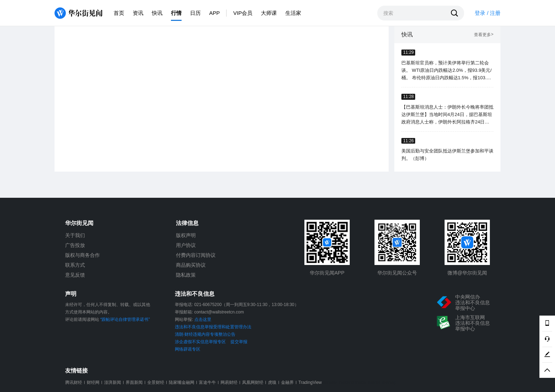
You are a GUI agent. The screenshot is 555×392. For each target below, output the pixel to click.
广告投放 (75, 245)
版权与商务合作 (82, 255)
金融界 (287, 382)
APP (214, 13)
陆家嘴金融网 (182, 382)
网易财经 (229, 382)
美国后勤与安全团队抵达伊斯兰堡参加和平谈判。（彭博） (447, 155)
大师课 (269, 13)
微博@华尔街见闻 (467, 273)
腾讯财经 (74, 382)
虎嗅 (272, 382)
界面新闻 (134, 382)
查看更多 (484, 35)
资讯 (138, 13)
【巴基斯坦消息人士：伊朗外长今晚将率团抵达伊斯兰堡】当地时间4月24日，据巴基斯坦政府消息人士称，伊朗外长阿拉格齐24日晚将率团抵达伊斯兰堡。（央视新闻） (447, 115)
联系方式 (75, 265)
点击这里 (203, 319)
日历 (195, 13)
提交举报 (239, 342)
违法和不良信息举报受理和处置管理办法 (213, 327)
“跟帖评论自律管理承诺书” (125, 319)
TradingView (310, 382)
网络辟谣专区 (188, 349)
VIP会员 (243, 13)
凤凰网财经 (253, 382)
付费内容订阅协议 (196, 255)
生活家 (293, 13)
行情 (176, 13)
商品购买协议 (191, 265)
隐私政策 (186, 275)
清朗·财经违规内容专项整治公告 (205, 334)
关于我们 (75, 235)
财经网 (93, 382)
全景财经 (156, 382)
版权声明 (186, 235)
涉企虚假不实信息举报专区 (200, 342)
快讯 (157, 13)
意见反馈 (75, 275)
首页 (119, 13)
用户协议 (186, 245)
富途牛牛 (207, 382)
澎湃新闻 (113, 382)
